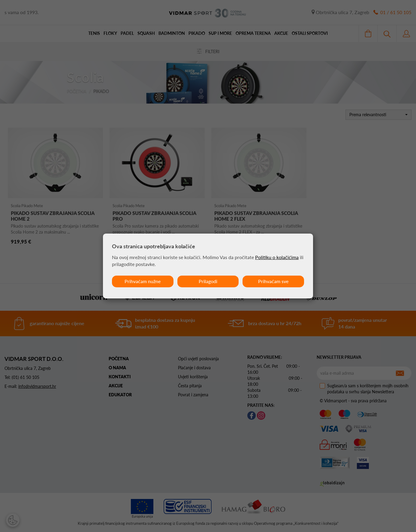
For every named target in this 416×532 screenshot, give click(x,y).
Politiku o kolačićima (277, 257)
